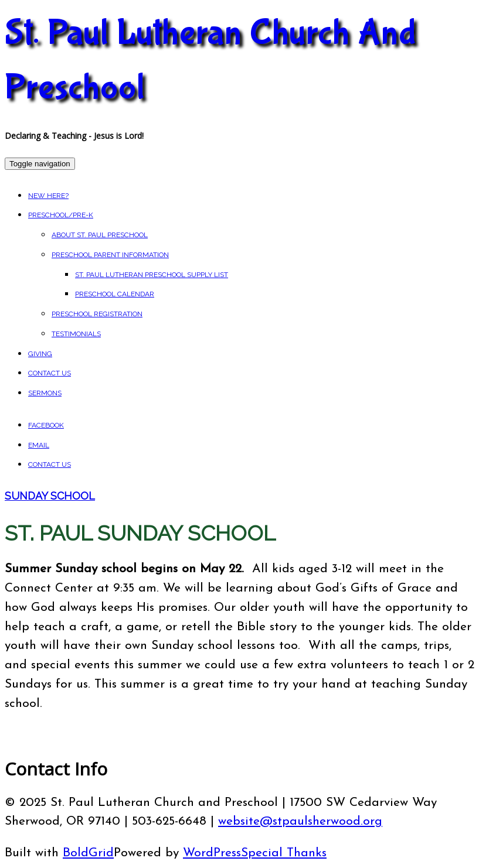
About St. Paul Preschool (100, 235)
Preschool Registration (97, 314)
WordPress (212, 853)
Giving (40, 354)
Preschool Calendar (115, 294)
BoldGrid (88, 853)
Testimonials (76, 334)
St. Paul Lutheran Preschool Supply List (152, 275)
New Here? (48, 196)
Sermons (45, 393)
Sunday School (50, 496)
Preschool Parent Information (110, 255)
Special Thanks (284, 853)
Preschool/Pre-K (61, 215)
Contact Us (50, 373)
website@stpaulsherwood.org (300, 821)
